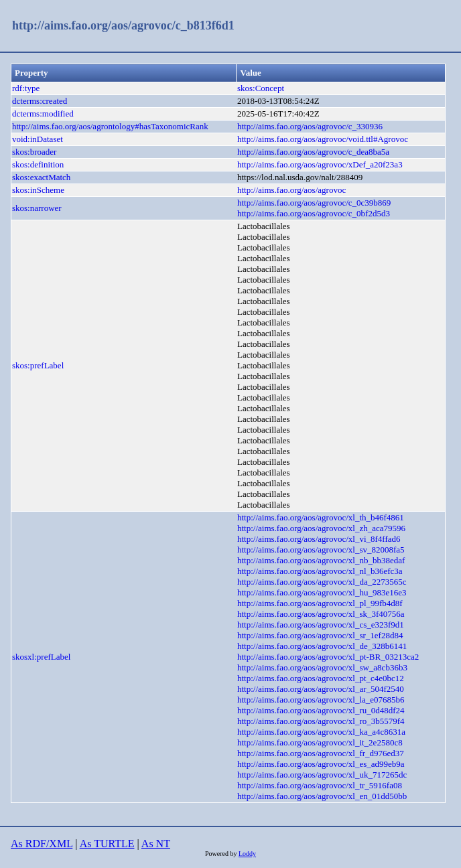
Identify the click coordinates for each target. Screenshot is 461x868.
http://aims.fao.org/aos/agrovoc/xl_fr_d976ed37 (321, 753)
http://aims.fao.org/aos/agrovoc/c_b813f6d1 (123, 25)
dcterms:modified (43, 114)
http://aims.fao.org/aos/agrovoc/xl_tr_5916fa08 (320, 785)
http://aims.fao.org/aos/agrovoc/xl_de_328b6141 (322, 646)
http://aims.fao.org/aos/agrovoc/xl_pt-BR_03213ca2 (328, 657)
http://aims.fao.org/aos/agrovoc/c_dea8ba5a (313, 152)
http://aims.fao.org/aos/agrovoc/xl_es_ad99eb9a (321, 764)
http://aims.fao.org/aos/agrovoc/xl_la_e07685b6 (321, 700)
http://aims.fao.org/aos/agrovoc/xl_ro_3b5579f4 (321, 721)
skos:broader (34, 152)
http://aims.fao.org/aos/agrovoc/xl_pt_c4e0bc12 (321, 678)
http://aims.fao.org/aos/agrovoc (291, 190)
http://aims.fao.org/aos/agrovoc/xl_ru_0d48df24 (321, 710)
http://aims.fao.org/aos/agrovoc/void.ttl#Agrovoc (323, 139)
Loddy (247, 854)
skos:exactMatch (41, 177)
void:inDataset (38, 139)
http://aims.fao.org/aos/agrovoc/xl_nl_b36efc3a (320, 571)
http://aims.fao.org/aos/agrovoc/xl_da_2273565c (322, 582)
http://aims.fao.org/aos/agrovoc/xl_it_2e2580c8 (320, 742)
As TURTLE (107, 844)
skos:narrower (37, 208)
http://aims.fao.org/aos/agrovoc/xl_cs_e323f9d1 (321, 625)
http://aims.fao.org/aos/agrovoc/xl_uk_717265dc (322, 775)
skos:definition (38, 164)
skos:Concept (261, 88)
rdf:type (26, 88)
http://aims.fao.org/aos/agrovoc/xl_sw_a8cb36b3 (322, 667)
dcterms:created (40, 101)
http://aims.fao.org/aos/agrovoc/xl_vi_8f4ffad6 (319, 539)
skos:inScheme (38, 190)
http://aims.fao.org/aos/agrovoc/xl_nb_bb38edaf (321, 560)
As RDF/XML (42, 844)
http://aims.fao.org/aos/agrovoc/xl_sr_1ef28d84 (320, 635)
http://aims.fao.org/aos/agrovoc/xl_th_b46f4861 (321, 517)
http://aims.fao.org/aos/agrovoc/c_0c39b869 (314, 203)
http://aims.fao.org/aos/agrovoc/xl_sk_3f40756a (321, 614)
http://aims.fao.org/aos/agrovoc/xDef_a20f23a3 (320, 164)
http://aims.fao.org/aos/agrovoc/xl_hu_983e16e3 (322, 592)
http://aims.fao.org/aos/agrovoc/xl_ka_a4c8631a (321, 732)
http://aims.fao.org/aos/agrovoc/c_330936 (310, 126)
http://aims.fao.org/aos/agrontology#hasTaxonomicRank (110, 126)
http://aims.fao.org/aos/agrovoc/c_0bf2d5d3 (314, 213)
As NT (156, 844)
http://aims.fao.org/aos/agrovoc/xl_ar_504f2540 (321, 689)
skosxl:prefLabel (41, 657)
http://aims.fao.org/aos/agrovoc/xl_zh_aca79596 (321, 528)
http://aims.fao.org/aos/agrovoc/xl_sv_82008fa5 (321, 550)
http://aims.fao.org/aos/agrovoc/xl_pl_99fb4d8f (320, 603)
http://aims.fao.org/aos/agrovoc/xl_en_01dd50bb (322, 796)
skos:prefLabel (38, 365)
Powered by (222, 854)
